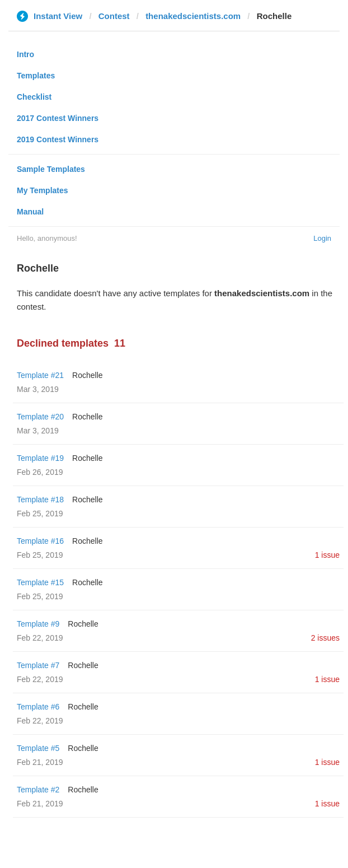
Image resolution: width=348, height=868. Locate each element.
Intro (25, 54)
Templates (36, 76)
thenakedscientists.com (193, 16)
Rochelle (87, 375)
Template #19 (40, 458)
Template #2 (38, 790)
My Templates (43, 190)
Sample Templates (51, 169)
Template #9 (38, 624)
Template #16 (40, 541)
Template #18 (40, 500)
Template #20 (40, 417)
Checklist (34, 97)
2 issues (325, 638)
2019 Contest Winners (58, 139)
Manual (30, 212)
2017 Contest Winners (58, 118)
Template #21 (40, 375)
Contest (114, 16)
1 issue (327, 555)
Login (322, 238)
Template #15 (40, 582)
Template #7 (38, 665)
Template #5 (38, 748)
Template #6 (38, 707)
